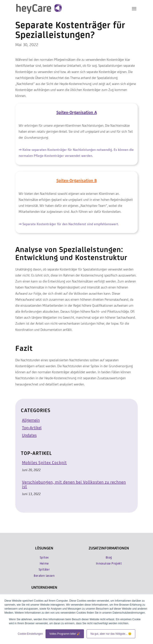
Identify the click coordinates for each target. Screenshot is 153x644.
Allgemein (31, 420)
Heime (44, 563)
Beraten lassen (44, 576)
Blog (109, 557)
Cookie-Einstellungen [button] (30, 634)
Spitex (44, 557)
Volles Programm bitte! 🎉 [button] (65, 634)
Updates (29, 435)
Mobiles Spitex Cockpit (44, 462)
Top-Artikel (32, 428)
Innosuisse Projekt (109, 563)
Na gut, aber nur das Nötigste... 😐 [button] (111, 634)
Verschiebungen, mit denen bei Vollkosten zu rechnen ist (74, 484)
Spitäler (44, 569)
